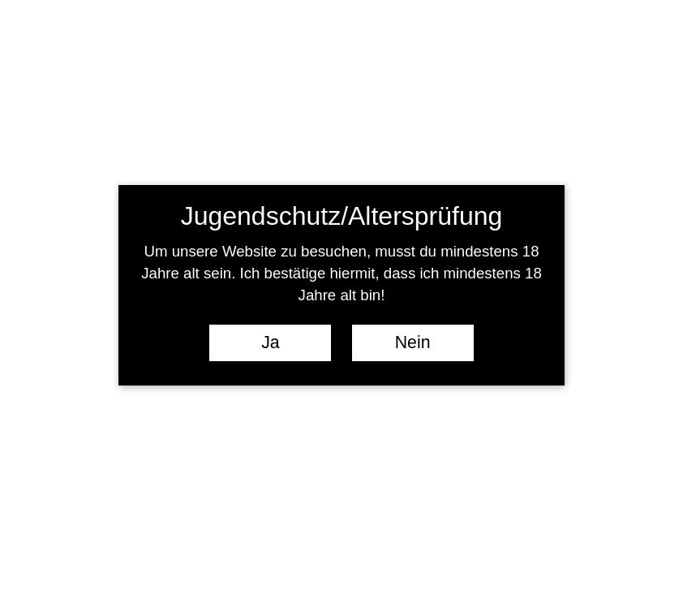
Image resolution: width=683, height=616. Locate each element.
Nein (413, 342)
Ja (271, 342)
